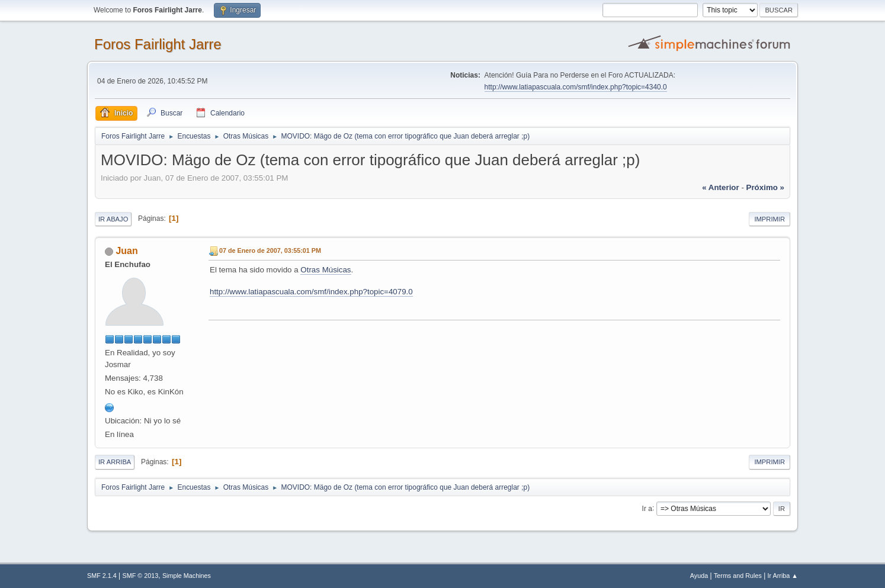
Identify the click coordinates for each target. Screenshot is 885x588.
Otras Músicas (326, 270)
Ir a (647, 508)
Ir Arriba (115, 462)
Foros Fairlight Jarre (158, 44)
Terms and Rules (738, 576)
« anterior (720, 187)
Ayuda (699, 576)
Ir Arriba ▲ (783, 576)
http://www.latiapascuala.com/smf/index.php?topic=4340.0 (576, 87)
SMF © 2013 (141, 576)
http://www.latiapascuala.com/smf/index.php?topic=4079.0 (311, 292)
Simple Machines (187, 576)
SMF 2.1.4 (102, 576)
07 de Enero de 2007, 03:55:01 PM (270, 250)
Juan (126, 251)
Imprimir (769, 219)
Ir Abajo (113, 219)
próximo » (765, 187)
